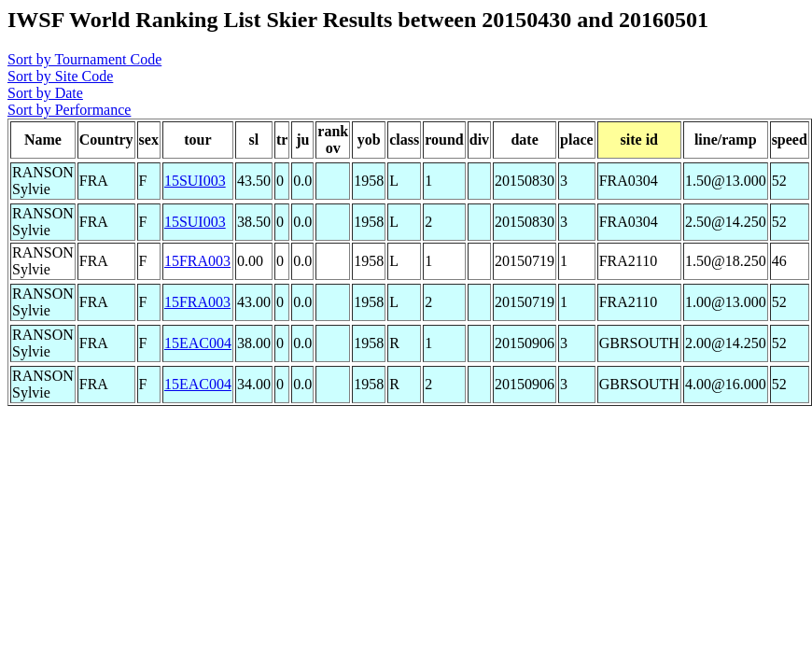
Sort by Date (45, 93)
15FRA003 (197, 261)
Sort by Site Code (60, 76)
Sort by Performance (69, 110)
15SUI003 (195, 181)
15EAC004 (198, 343)
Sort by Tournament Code (84, 59)
